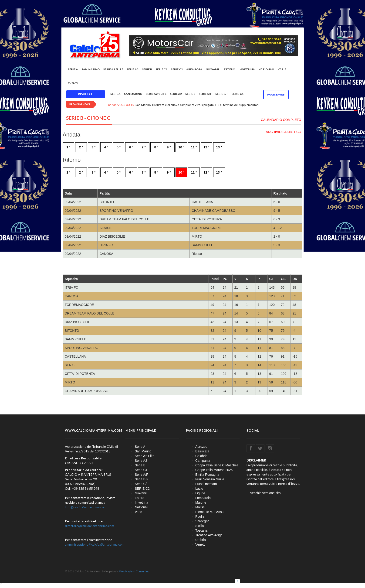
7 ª (144, 147)
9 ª (169, 147)
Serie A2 (133, 70)
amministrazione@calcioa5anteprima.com (95, 545)
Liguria (200, 493)
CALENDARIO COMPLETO (281, 120)
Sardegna (202, 521)
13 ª (219, 147)
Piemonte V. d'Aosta (210, 512)
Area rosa (194, 70)
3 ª (93, 147)
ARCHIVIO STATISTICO (284, 132)
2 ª (81, 147)
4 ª (106, 147)
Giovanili (213, 70)
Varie (282, 70)
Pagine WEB (276, 95)
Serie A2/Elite (156, 94)
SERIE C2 (177, 70)
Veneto (200, 545)
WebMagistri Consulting (134, 572)
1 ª (69, 147)
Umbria (201, 540)
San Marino (91, 70)
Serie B (147, 70)
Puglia (200, 517)
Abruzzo (201, 447)
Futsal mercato (206, 484)
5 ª (119, 147)
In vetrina (247, 70)
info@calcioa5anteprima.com (86, 507)
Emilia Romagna (207, 475)
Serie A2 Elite (113, 70)
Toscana (201, 531)
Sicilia (200, 526)
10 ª (181, 147)
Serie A (73, 70)
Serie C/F (142, 484)
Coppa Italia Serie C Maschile (217, 465)
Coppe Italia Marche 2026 (214, 470)
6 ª (131, 147)
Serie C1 (161, 70)
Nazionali (266, 70)
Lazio (199, 489)
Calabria (201, 456)
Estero (230, 70)
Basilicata (202, 451)
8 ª (156, 147)
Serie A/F (205, 94)
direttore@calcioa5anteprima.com (90, 526)
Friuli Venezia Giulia (210, 479)
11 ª (194, 147)
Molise (200, 507)
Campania (203, 461)
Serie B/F (222, 94)
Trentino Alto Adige (209, 535)
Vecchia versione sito (265, 493)
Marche (201, 503)
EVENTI (73, 84)
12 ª (206, 147)
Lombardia (203, 498)
